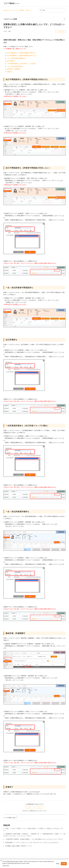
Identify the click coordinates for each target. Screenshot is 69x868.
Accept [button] (64, 864)
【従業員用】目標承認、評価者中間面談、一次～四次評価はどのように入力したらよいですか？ (34, 839)
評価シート (29, 10)
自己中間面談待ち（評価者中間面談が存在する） (22, 53)
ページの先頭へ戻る (11, 817)
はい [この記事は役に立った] (30, 808)
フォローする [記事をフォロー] (60, 32)
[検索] (52, 10)
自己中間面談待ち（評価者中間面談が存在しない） (23, 56)
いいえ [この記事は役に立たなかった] (39, 808)
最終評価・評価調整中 (14, 69)
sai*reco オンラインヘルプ (10, 10)
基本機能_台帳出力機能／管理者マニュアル (18, 846)
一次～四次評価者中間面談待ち (16, 58)
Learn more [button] (6, 865)
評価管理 (22, 10)
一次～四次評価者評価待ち (15, 66)
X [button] (1, 861)
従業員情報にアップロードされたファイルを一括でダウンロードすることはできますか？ (32, 843)
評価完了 (10, 72)
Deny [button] (58, 864)
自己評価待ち (11, 61)
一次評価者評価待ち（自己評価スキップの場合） (22, 64)
